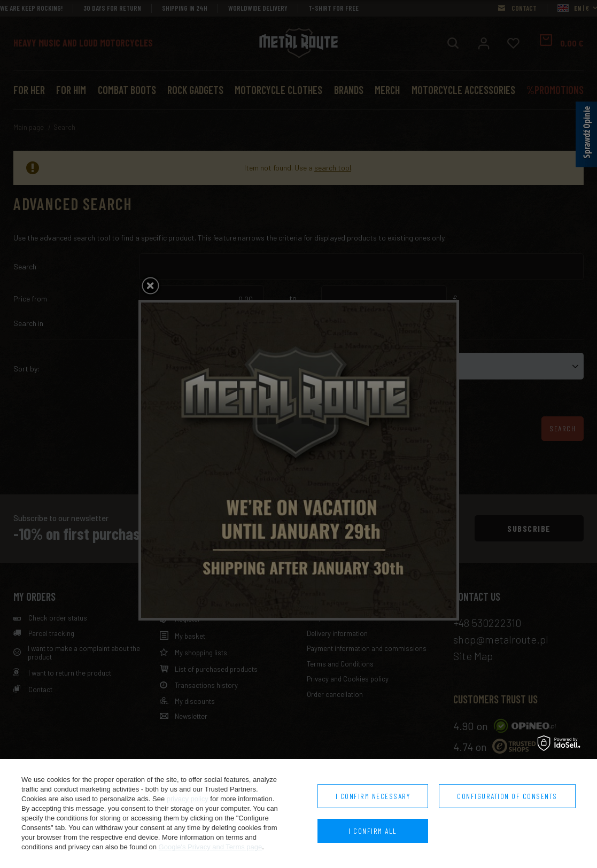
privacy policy (188, 799)
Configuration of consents (507, 796)
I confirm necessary (373, 796)
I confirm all (373, 831)
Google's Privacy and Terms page (211, 847)
